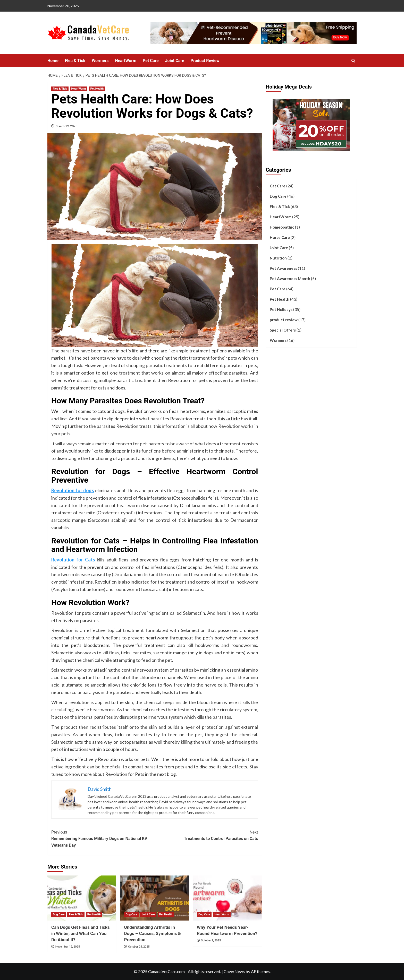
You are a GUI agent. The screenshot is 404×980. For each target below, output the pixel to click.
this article (229, 419)
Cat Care (278, 186)
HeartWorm (126, 61)
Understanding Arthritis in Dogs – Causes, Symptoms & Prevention (152, 933)
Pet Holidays (281, 309)
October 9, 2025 (211, 940)
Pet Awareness (283, 268)
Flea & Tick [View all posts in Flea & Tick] (60, 89)
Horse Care (280, 237)
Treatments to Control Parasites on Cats (206, 835)
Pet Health (280, 299)
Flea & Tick (75, 61)
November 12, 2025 (68, 947)
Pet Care (151, 61)
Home (53, 61)
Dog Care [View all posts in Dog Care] (59, 914)
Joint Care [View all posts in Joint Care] (148, 914)
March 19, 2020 (66, 126)
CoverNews (234, 971)
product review (284, 320)
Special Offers (283, 330)
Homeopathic (282, 227)
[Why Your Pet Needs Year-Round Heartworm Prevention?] (227, 898)
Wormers (100, 61)
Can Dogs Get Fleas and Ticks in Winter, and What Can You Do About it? (81, 933)
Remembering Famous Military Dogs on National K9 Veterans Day (103, 838)
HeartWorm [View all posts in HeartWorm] (79, 89)
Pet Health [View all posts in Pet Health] (97, 89)
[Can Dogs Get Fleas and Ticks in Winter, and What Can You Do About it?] (82, 898)
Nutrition (278, 258)
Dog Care (278, 196)
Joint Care (175, 61)
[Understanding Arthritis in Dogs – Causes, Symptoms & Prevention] (154, 898)
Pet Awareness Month (290, 279)
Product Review (205, 61)
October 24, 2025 (139, 947)
